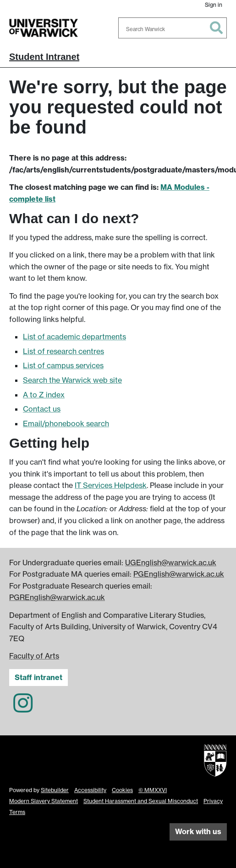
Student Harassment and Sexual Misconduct (141, 801)
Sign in (214, 5)
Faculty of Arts (34, 656)
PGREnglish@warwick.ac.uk (57, 597)
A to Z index (44, 395)
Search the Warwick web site (72, 380)
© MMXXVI (153, 790)
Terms (17, 812)
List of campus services (63, 365)
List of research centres (63, 351)
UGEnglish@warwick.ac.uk (171, 563)
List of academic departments (74, 337)
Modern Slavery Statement (44, 801)
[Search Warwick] (173, 28)
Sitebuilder (55, 790)
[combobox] (173, 28)
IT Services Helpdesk (111, 485)
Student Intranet (44, 57)
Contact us (42, 409)
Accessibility (90, 790)
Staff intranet (38, 677)
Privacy (213, 801)
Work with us (198, 831)
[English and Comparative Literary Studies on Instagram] (23, 708)
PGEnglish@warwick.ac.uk (179, 574)
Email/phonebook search (66, 423)
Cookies (122, 790)
